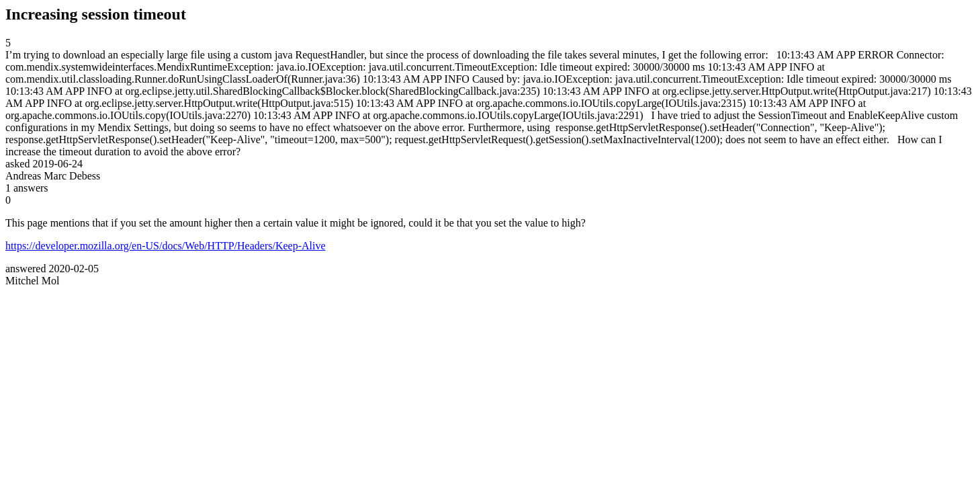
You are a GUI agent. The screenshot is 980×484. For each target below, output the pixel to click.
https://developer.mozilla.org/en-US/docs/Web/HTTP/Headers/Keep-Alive (166, 246)
